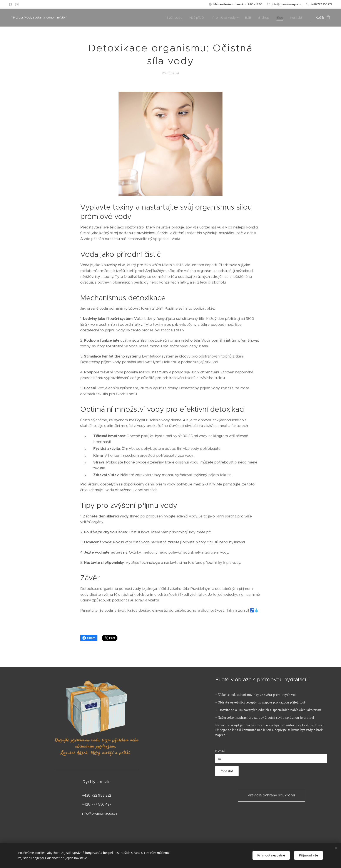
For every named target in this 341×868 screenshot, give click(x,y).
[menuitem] (173, 18)
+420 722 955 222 (321, 4)
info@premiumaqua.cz (287, 4)
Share (89, 638)
